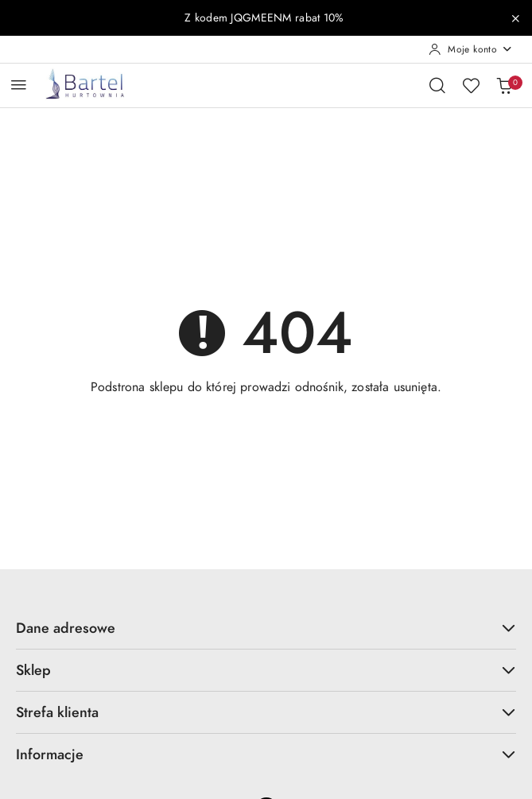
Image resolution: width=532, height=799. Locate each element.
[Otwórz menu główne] (19, 85)
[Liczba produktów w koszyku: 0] (504, 85)
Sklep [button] (266, 670)
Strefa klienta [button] (266, 712)
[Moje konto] (471, 49)
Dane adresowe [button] (266, 628)
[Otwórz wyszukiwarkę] (437, 85)
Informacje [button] (266, 754)
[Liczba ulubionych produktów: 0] (471, 85)
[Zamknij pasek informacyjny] (515, 18)
